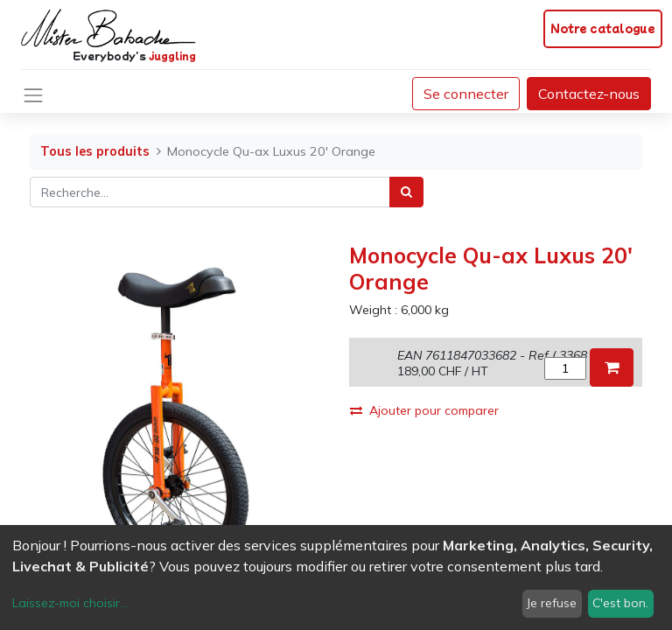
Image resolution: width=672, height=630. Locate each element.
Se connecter (466, 94)
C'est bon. (620, 603)
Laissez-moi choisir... (70, 603)
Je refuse (552, 603)
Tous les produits (95, 151)
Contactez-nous (589, 94)
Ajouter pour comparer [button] (424, 410)
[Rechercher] (406, 192)
